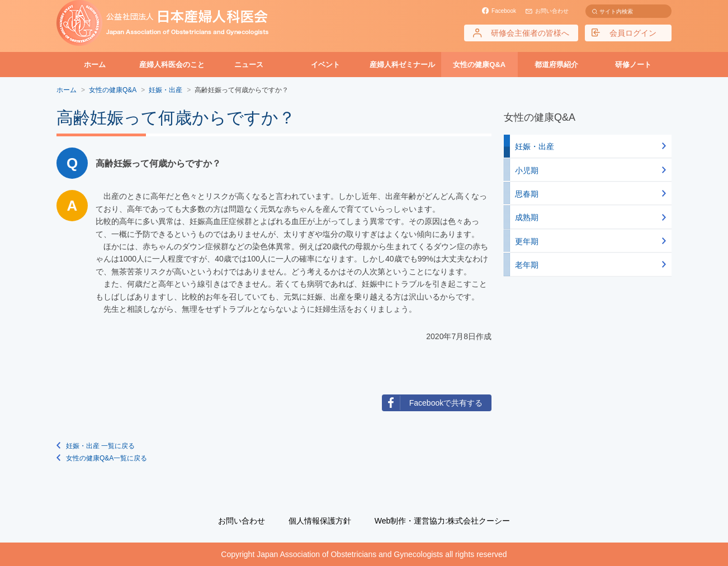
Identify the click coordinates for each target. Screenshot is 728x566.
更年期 (527, 241)
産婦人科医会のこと (172, 65)
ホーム (95, 65)
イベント (325, 65)
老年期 (527, 265)
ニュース (249, 65)
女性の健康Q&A (479, 65)
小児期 (527, 170)
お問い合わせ (552, 11)
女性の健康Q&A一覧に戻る (107, 458)
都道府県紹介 (556, 65)
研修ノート (633, 65)
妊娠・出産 (535, 146)
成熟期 (527, 217)
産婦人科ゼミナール (402, 65)
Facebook (504, 11)
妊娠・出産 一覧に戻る (100, 446)
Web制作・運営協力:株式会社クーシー (442, 521)
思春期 (527, 194)
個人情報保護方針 (320, 521)
